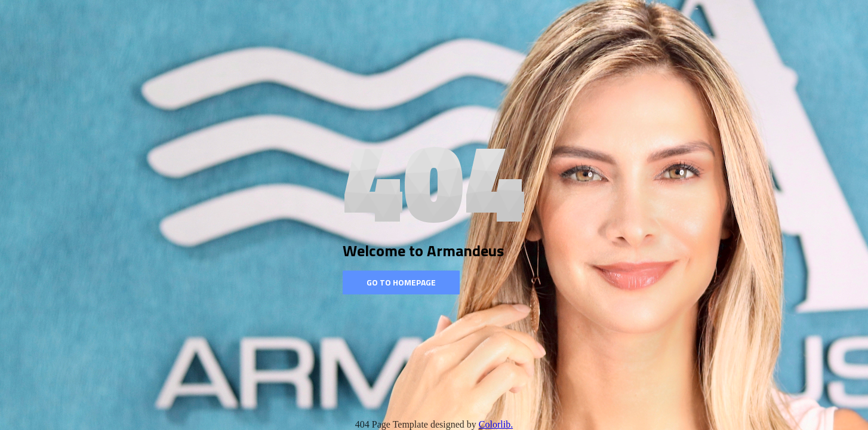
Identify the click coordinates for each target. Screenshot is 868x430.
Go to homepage (401, 282)
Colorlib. (496, 424)
